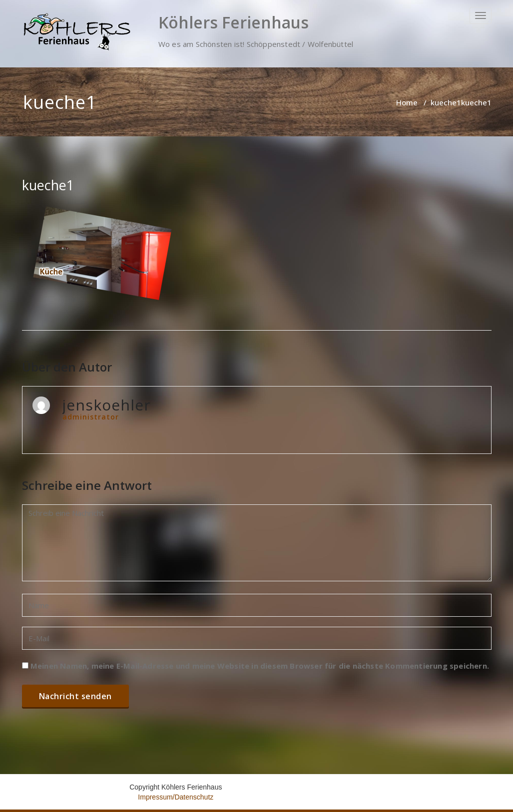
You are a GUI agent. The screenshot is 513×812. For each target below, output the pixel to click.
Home (407, 102)
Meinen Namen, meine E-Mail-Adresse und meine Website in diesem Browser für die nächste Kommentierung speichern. (260, 666)
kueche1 (446, 102)
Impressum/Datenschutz (176, 797)
